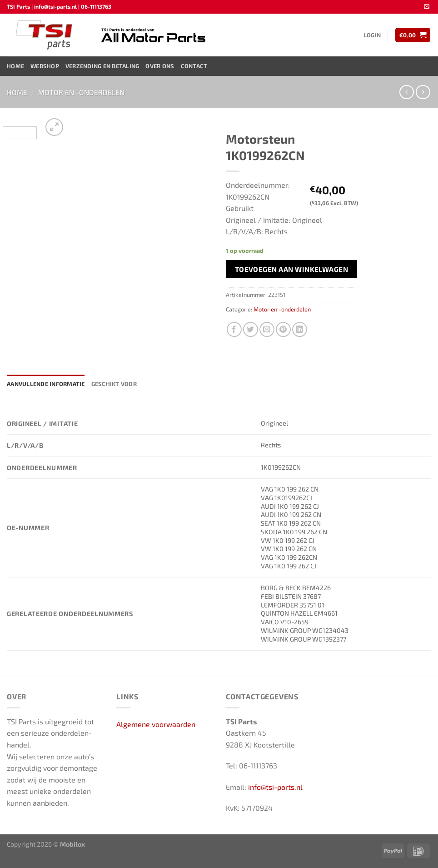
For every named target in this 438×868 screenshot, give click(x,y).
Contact (194, 66)
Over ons (160, 66)
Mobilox (72, 844)
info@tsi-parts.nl (275, 787)
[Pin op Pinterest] (283, 329)
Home (15, 66)
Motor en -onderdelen (81, 92)
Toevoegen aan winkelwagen (292, 269)
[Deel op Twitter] (251, 329)
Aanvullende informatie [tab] (46, 384)
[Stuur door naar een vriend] (267, 329)
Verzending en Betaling (102, 66)
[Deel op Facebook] (234, 329)
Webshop (45, 66)
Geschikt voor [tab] (114, 384)
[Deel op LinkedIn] (300, 329)
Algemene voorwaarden (156, 724)
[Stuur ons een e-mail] (427, 7)
